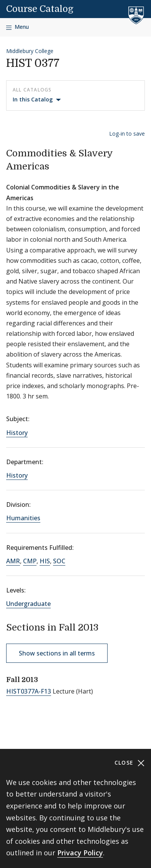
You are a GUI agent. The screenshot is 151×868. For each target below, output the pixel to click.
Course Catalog (40, 9)
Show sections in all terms (57, 653)
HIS (45, 561)
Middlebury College (30, 51)
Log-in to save (127, 134)
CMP (30, 561)
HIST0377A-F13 (29, 691)
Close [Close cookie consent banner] (130, 763)
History (17, 433)
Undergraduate (28, 604)
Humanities (23, 518)
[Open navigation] (17, 27)
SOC (59, 561)
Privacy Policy (80, 853)
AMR (13, 561)
